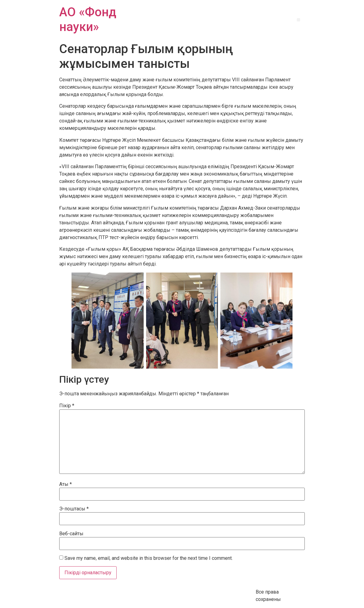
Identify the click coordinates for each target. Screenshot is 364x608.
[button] (298, 20)
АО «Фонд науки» (88, 19)
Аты (66, 484)
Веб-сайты (71, 534)
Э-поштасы (74, 509)
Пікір (67, 406)
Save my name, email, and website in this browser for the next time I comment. (149, 558)
